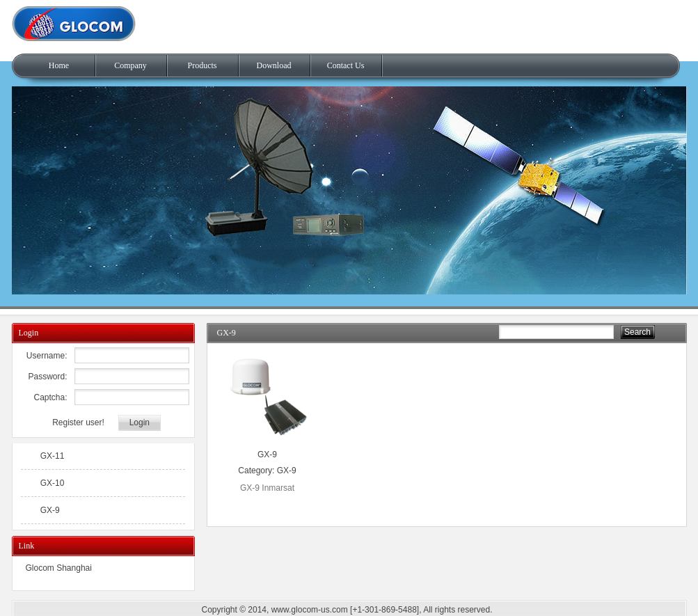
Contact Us (346, 65)
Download (274, 65)
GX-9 (267, 455)
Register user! (78, 422)
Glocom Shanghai (59, 568)
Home (59, 65)
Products (203, 65)
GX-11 (53, 456)
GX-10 (53, 483)
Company (130, 65)
